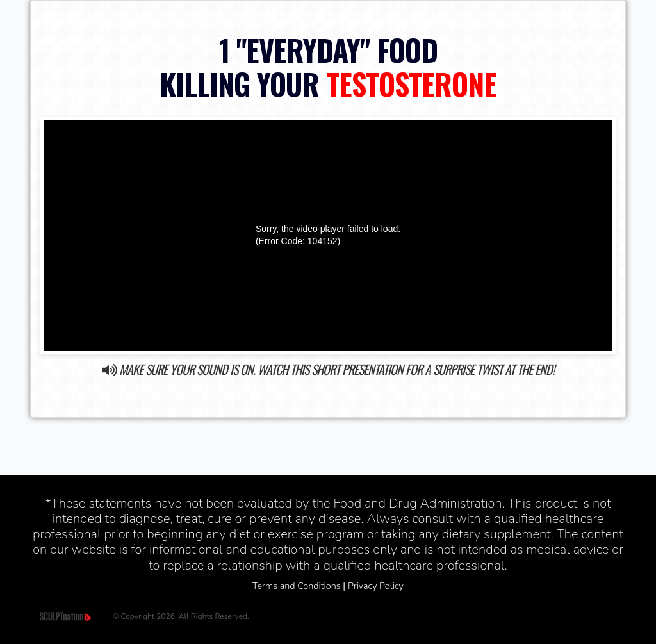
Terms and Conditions (297, 586)
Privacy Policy (376, 586)
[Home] (67, 616)
